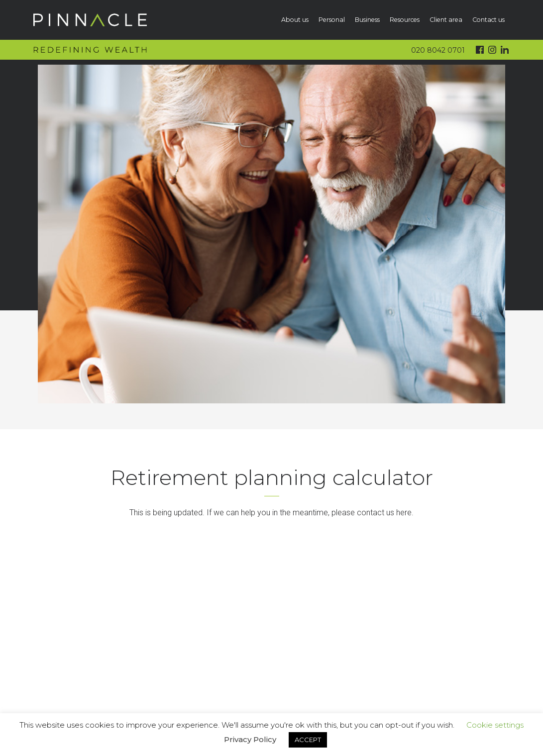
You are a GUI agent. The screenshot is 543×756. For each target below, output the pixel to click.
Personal (332, 20)
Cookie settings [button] (495, 725)
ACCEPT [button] (308, 740)
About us (295, 20)
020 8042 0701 (438, 50)
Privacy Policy (250, 739)
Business (367, 20)
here (404, 513)
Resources (405, 20)
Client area (446, 20)
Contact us (489, 20)
